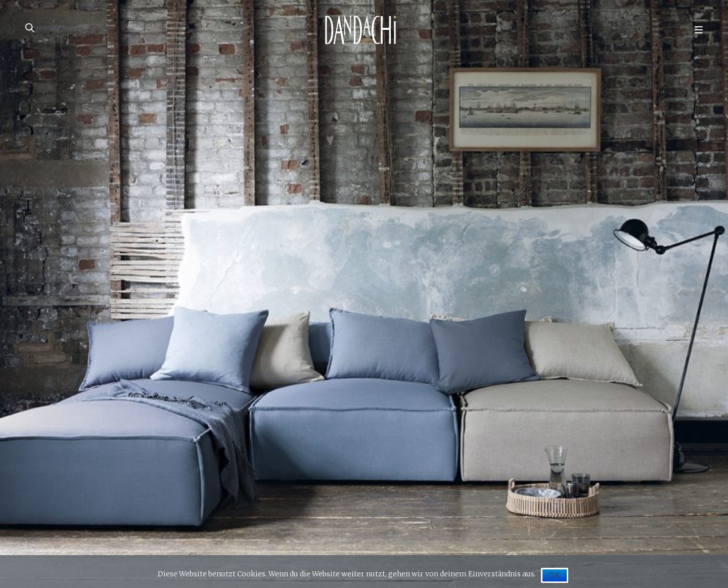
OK (555, 575)
